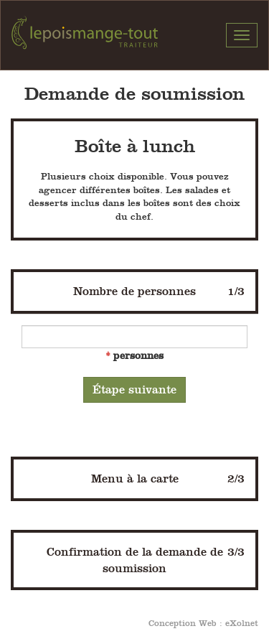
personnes (138, 355)
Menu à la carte (168, 479)
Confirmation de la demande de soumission (146, 559)
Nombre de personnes (159, 291)
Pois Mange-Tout (85, 35)
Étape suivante (134, 389)
